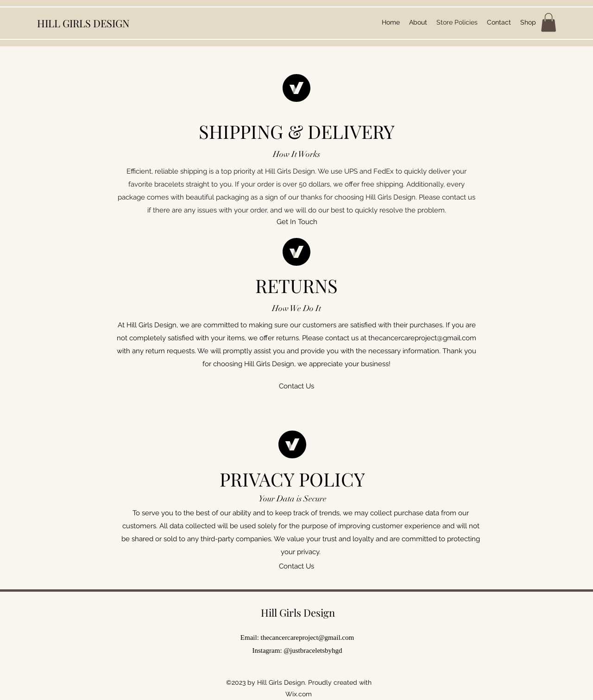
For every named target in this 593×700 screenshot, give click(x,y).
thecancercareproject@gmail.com (422, 338)
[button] (549, 22)
